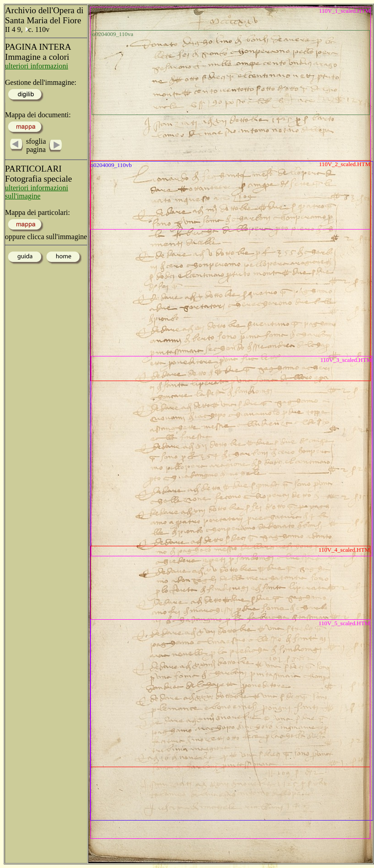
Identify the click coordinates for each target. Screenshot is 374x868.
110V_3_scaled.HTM (346, 360)
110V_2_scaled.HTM (345, 164)
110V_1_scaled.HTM (345, 11)
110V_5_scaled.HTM (344, 623)
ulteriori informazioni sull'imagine (37, 192)
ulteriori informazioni (37, 66)
